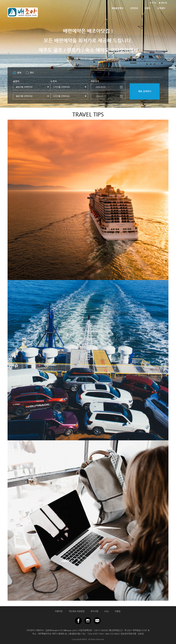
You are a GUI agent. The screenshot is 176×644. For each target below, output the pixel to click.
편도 (32, 73)
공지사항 (94, 611)
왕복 (19, 73)
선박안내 (134, 8)
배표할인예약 (117, 8)
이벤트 (148, 8)
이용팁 (118, 611)
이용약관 (59, 611)
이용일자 (95, 81)
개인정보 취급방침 (77, 611)
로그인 (154, 3)
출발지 (16, 81)
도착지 (54, 81)
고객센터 (161, 8)
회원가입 (164, 3)
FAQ (106, 611)
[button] (32, 87)
